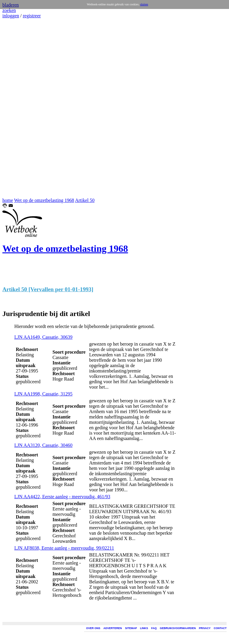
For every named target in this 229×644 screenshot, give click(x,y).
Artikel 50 (85, 200)
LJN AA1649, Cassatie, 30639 (43, 337)
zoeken (9, 10)
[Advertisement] (20, 108)
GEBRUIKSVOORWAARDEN (178, 628)
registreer (32, 16)
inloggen (11, 16)
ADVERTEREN (113, 628)
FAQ (154, 628)
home (8, 200)
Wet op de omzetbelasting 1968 (44, 200)
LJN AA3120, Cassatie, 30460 (43, 445)
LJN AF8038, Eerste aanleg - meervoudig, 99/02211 (64, 548)
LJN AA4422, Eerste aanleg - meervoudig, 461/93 (62, 497)
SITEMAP (131, 628)
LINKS (144, 628)
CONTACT (220, 628)
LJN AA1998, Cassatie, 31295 (43, 394)
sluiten (144, 4)
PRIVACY (205, 628)
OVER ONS (93, 628)
